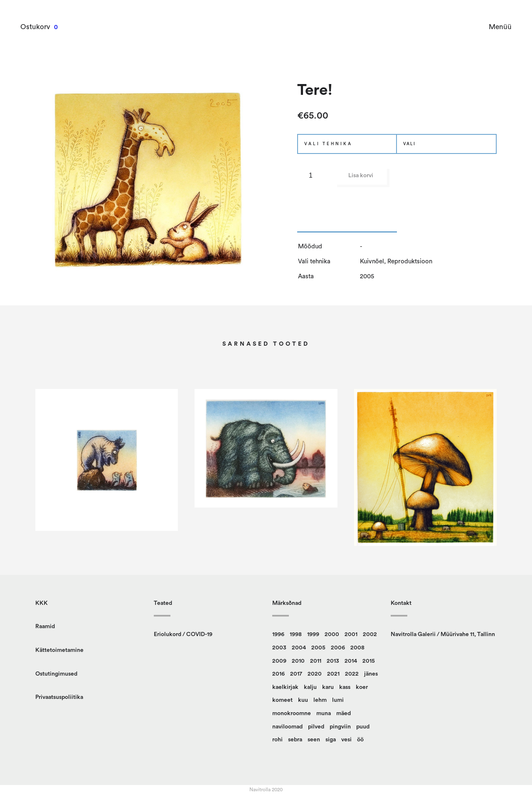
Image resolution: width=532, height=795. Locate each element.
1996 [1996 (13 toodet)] (278, 634)
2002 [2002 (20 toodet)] (370, 634)
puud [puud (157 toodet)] (363, 727)
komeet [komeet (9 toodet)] (282, 700)
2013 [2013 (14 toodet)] (333, 661)
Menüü (500, 27)
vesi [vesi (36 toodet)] (346, 740)
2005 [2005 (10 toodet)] (318, 648)
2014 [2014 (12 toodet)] (351, 661)
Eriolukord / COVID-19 (183, 634)
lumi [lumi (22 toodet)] (338, 700)
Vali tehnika (328, 144)
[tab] (347, 227)
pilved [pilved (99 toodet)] (316, 727)
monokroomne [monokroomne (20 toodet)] (292, 713)
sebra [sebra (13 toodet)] (295, 740)
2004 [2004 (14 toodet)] (299, 648)
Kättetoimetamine (59, 650)
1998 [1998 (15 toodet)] (296, 634)
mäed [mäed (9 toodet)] (344, 713)
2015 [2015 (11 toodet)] (369, 661)
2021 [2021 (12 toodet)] (333, 674)
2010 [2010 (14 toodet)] (298, 661)
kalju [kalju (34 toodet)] (310, 687)
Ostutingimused (56, 674)
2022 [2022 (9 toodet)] (352, 674)
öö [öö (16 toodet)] (360, 740)
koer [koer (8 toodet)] (362, 687)
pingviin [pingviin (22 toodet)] (340, 727)
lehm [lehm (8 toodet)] (320, 700)
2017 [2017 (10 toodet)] (296, 674)
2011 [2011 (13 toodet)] (316, 661)
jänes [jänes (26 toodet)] (371, 674)
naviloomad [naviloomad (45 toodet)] (287, 727)
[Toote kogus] (314, 176)
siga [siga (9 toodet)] (331, 740)
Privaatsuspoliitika (59, 697)
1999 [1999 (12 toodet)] (313, 634)
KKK (42, 603)
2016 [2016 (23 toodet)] (278, 674)
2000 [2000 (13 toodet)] (332, 634)
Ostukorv (36, 27)
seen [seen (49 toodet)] (314, 740)
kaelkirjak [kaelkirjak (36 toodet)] (285, 687)
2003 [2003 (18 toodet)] (279, 648)
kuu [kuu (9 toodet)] (303, 700)
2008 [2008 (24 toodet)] (357, 648)
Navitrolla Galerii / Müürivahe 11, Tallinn (443, 634)
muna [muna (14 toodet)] (324, 713)
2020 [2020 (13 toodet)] (315, 674)
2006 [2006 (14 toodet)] (338, 648)
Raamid (45, 627)
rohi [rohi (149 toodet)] (277, 740)
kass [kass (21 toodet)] (345, 687)
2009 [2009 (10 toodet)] (279, 661)
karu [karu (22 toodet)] (328, 687)
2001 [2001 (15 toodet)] (351, 634)
